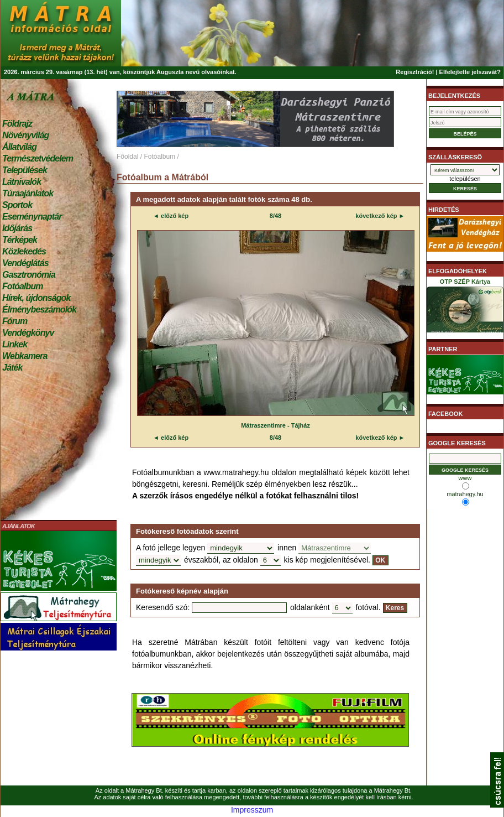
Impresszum (252, 810)
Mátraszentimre (263, 425)
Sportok (17, 205)
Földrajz (17, 124)
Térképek (20, 240)
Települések (25, 170)
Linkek (15, 344)
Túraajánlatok (28, 193)
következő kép (376, 216)
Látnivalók (22, 182)
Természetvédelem (38, 158)
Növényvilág (25, 135)
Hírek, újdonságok (36, 298)
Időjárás (17, 228)
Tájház (301, 425)
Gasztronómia (29, 275)
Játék (12, 368)
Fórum (15, 321)
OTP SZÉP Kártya (465, 308)
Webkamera (25, 356)
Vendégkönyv (28, 333)
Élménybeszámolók (39, 309)
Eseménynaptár (32, 217)
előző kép (174, 216)
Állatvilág (19, 147)
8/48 (275, 216)
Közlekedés (24, 251)
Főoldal (127, 157)
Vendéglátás (25, 263)
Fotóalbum (23, 286)
